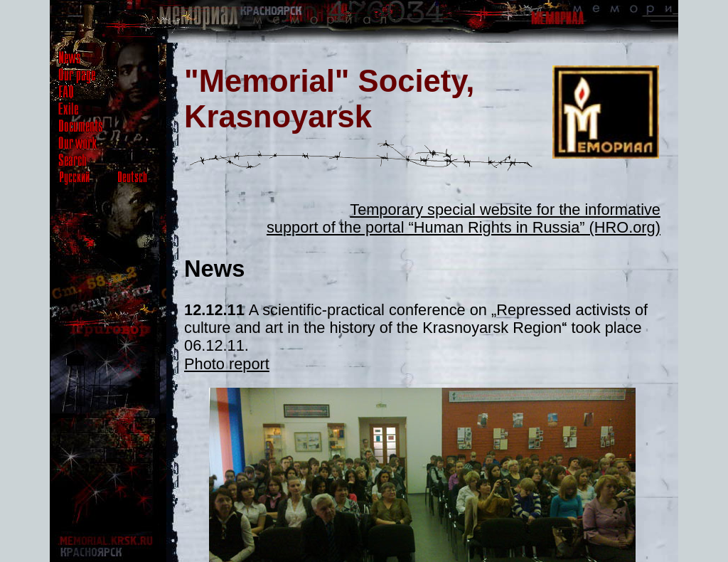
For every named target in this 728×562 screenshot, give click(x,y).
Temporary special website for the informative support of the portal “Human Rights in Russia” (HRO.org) (464, 218)
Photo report (227, 364)
